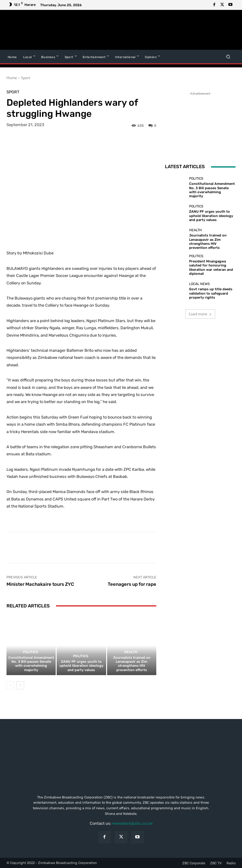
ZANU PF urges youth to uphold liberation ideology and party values (81, 666)
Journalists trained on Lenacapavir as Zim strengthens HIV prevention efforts (132, 664)
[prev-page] (10, 685)
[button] (228, 57)
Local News (199, 284)
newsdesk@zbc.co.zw (132, 823)
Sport (26, 78)
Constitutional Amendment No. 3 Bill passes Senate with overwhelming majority (31, 664)
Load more (200, 314)
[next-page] (20, 685)
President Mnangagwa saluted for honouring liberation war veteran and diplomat (211, 268)
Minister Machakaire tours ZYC (40, 584)
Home (12, 78)
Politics (30, 652)
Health (131, 652)
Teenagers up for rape (132, 584)
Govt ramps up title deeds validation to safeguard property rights (211, 293)
